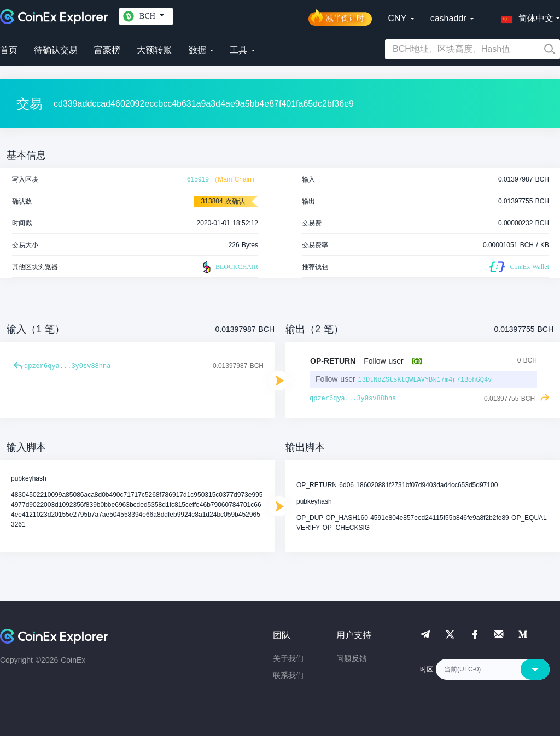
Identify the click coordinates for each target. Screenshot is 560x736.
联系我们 (288, 675)
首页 (9, 50)
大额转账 (154, 50)
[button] (525, 16)
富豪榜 (107, 50)
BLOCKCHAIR (229, 267)
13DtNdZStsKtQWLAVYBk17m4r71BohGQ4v (425, 380)
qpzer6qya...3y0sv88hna (67, 366)
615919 (198, 179)
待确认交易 (56, 50)
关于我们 (288, 658)
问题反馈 (352, 658)
